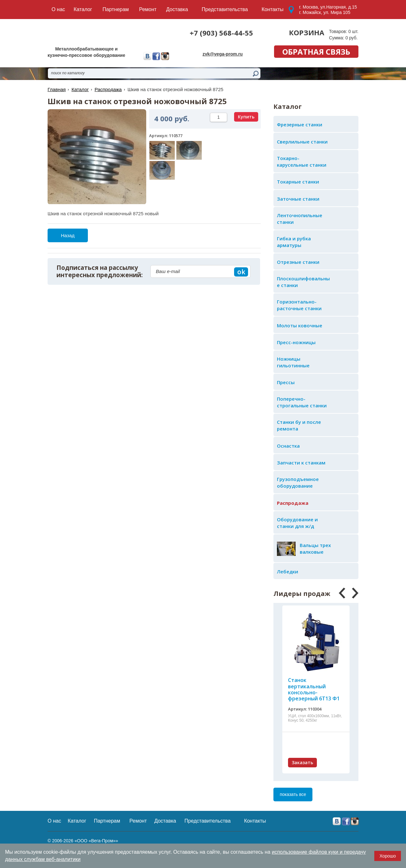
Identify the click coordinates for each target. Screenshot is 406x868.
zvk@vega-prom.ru (223, 54)
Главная (57, 89)
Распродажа (108, 89)
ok (241, 272)
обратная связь (316, 52)
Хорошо (388, 856)
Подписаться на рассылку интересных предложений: (100, 271)
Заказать (302, 762)
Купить (246, 117)
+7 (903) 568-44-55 (221, 33)
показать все (293, 794)
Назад (68, 235)
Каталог (80, 89)
